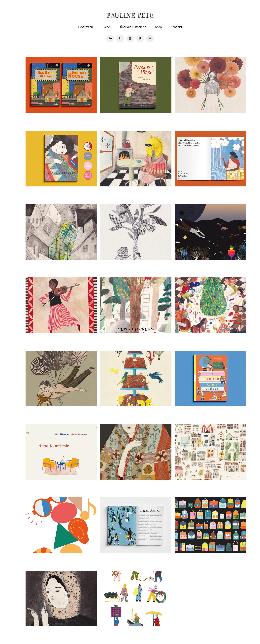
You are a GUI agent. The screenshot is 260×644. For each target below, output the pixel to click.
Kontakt (177, 27)
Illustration (85, 27)
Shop (158, 27)
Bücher (106, 27)
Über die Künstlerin (133, 27)
